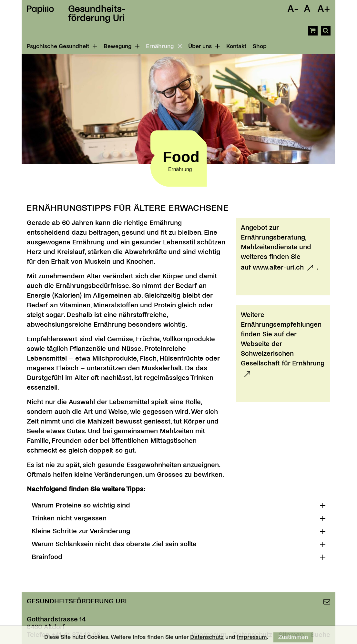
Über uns (204, 46)
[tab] (178, 505)
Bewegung (122, 46)
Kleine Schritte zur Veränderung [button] (81, 531)
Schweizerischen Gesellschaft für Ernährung (283, 358)
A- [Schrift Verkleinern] (293, 9)
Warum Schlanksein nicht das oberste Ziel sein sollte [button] (114, 544)
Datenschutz (207, 639)
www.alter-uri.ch (278, 267)
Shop (260, 46)
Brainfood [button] (47, 557)
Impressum (252, 639)
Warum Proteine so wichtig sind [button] (81, 505)
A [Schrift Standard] (307, 9)
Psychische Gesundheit (62, 46)
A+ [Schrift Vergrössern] (324, 9)
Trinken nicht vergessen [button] (69, 518)
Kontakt (236, 46)
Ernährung (165, 46)
